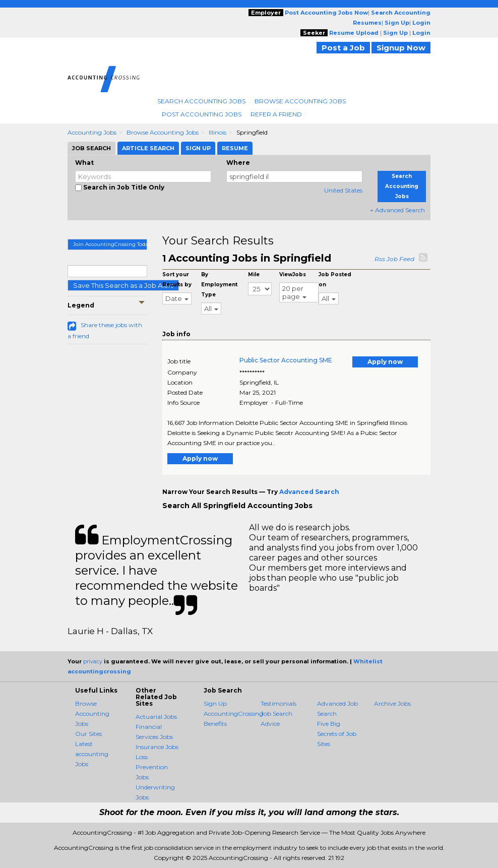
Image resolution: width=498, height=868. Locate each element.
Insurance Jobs (157, 747)
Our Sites (88, 734)
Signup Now (401, 48)
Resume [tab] (235, 148)
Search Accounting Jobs (201, 101)
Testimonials (278, 703)
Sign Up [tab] (198, 148)
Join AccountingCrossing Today (110, 244)
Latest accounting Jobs (92, 754)
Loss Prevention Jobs (152, 767)
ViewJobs (293, 274)
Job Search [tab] (91, 148)
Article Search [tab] (148, 148)
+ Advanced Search (397, 210)
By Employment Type (219, 285)
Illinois (217, 132)
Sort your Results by (177, 280)
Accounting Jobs (92, 132)
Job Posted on (335, 280)
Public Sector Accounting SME (286, 360)
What (84, 163)
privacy (93, 661)
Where (238, 163)
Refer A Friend (276, 114)
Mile (254, 274)
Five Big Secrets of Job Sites (337, 734)
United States (343, 190)
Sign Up (215, 703)
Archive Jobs (392, 703)
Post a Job (343, 48)
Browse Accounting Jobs (300, 101)
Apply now (385, 362)
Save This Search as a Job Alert (123, 285)
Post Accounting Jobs (202, 114)
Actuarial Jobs (156, 717)
